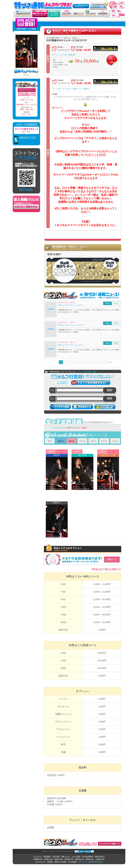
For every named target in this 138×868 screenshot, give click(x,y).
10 (104, 362)
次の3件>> (110, 362)
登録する (112, 559)
